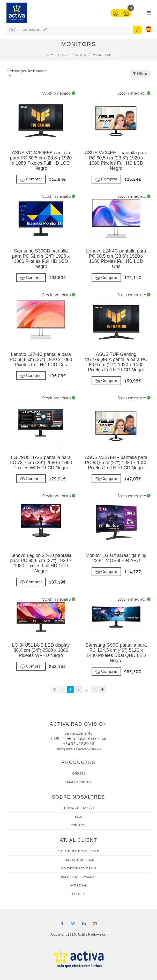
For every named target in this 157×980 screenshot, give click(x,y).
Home (50, 55)
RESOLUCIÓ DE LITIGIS (79, 860)
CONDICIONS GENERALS (79, 868)
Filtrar (140, 74)
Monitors (103, 55)
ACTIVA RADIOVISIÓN (78, 808)
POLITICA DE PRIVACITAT (78, 877)
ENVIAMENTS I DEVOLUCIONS (79, 851)
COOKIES (79, 894)
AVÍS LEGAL (78, 885)
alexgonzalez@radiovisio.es (79, 749)
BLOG (78, 817)
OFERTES (79, 774)
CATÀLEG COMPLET (79, 782)
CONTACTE (78, 825)
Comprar (31, 179)
